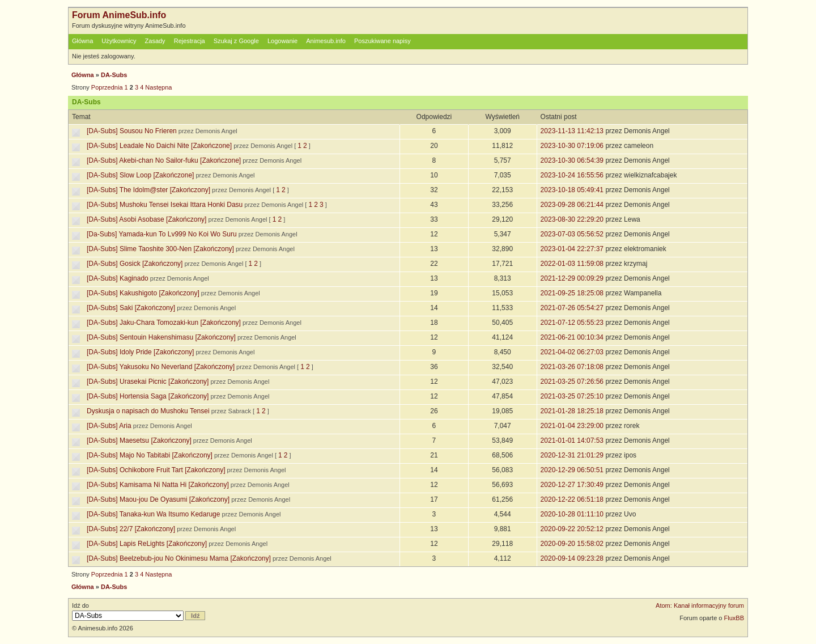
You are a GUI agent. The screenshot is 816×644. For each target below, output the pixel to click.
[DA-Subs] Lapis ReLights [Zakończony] (147, 544)
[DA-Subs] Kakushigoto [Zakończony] (143, 293)
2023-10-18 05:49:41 (572, 190)
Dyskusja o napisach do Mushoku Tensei (148, 411)
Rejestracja (190, 41)
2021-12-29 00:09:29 (572, 278)
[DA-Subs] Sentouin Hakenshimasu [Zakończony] (161, 337)
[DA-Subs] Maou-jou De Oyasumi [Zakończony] (158, 499)
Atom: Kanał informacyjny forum (700, 605)
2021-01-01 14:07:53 (572, 440)
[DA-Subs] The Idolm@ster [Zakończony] (148, 190)
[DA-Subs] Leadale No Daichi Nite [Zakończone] (159, 146)
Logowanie (282, 41)
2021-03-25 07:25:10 (572, 396)
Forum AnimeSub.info (119, 15)
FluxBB (734, 618)
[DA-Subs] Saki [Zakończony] (131, 308)
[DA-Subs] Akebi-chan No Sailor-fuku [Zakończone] (164, 160)
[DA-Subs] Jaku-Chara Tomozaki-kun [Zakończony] (164, 323)
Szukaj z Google (236, 41)
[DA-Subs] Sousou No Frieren (132, 131)
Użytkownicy (119, 41)
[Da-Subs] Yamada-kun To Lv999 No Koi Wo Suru (162, 234)
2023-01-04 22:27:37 (572, 249)
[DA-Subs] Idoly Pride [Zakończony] (140, 352)
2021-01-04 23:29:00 (572, 426)
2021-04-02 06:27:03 (572, 352)
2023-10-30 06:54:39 (572, 160)
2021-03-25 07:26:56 (572, 382)
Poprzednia (107, 87)
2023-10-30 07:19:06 (572, 146)
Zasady (155, 41)
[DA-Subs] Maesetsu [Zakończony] (139, 440)
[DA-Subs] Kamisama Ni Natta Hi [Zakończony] (158, 485)
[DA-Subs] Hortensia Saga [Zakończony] (148, 396)
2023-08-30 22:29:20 (572, 219)
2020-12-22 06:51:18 (572, 499)
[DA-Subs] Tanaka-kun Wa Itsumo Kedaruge (153, 514)
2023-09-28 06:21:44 (572, 205)
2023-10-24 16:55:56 (572, 175)
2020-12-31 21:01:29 (572, 455)
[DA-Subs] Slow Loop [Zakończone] (140, 175)
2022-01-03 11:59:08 (572, 264)
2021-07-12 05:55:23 (572, 323)
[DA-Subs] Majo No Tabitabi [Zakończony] (150, 455)
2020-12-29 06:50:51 (572, 470)
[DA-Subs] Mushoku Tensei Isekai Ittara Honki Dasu (165, 205)
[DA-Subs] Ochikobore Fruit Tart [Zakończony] (156, 470)
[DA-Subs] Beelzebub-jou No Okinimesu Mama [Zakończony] (179, 558)
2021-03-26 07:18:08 (572, 367)
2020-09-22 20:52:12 (572, 529)
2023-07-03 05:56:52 (572, 234)
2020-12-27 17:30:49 (572, 485)
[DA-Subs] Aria (109, 426)
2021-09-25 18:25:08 (572, 293)
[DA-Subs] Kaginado (118, 278)
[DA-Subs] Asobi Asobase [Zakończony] (146, 219)
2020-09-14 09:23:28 (572, 558)
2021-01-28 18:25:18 (572, 411)
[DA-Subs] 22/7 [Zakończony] (131, 529)
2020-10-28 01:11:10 (572, 514)
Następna (158, 87)
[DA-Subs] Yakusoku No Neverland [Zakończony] (161, 367)
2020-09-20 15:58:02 (572, 544)
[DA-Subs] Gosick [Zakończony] (135, 264)
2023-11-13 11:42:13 (572, 131)
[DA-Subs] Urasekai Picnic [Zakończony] (148, 382)
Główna (82, 41)
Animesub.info (326, 41)
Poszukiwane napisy (382, 41)
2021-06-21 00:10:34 (572, 337)
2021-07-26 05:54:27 (572, 308)
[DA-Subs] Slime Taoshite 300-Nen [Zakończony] (160, 249)
